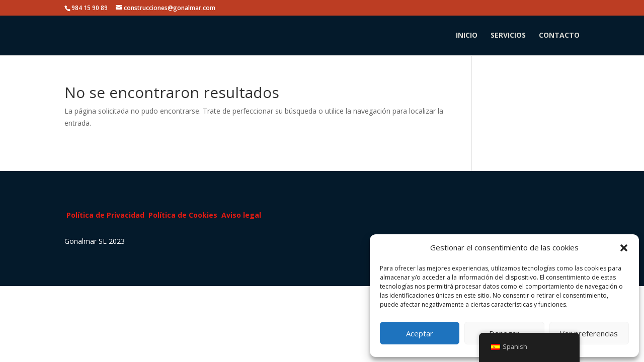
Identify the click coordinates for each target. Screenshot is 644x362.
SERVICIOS (508, 36)
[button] (624, 248)
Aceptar (420, 333)
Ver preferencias (589, 333)
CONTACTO (559, 36)
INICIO (467, 36)
